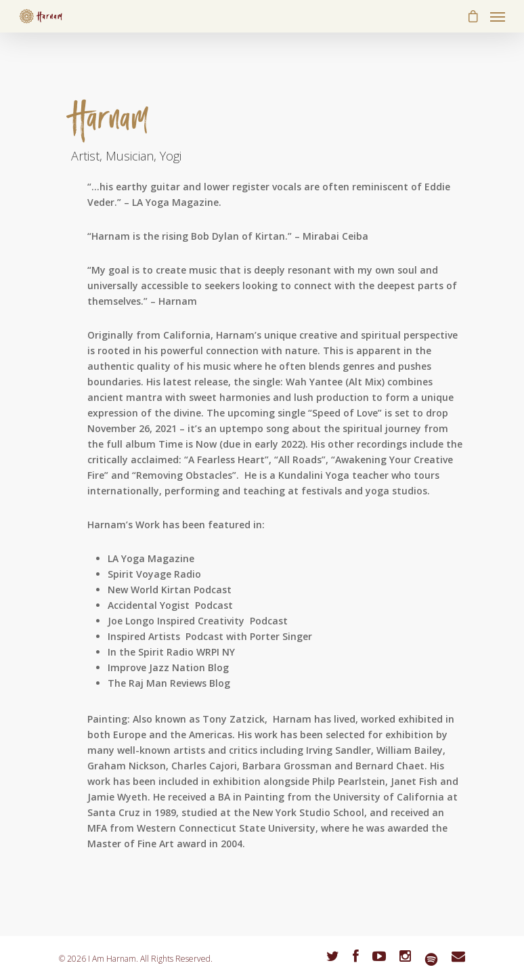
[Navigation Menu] (498, 16)
